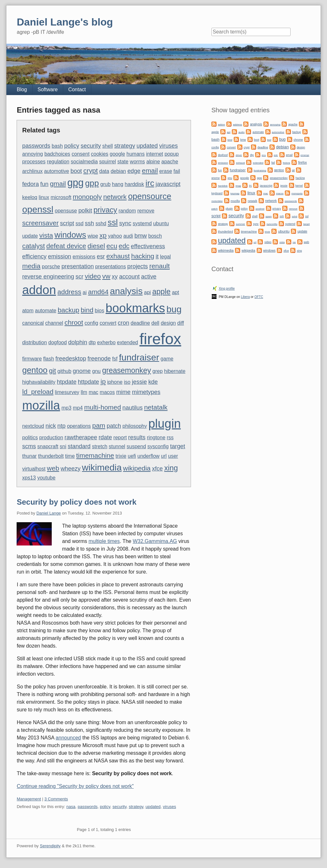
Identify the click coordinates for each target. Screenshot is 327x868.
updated (147, 146)
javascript (168, 184)
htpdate (67, 382)
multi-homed (103, 407)
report (120, 438)
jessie (139, 382)
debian (118, 171)
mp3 (66, 408)
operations (79, 426)
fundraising (260, 171)
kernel (299, 186)
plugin (164, 424)
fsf (115, 359)
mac (94, 392)
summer (241, 224)
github (65, 371)
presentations (110, 267)
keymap (235, 193)
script (67, 223)
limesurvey (67, 392)
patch (114, 426)
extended (127, 342)
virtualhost (34, 469)
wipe (93, 236)
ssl (113, 222)
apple (161, 292)
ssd (79, 223)
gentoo (35, 370)
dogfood (57, 342)
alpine (153, 162)
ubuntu (161, 223)
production (51, 438)
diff (181, 323)
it (157, 256)
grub (105, 184)
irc (150, 183)
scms (29, 446)
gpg (76, 183)
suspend (137, 446)
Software (48, 89)
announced (68, 738)
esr (101, 256)
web (53, 468)
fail (177, 171)
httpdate (88, 382)
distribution (34, 342)
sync (125, 223)
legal (165, 257)
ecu (112, 246)
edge (134, 171)
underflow (148, 456)
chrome (298, 140)
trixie (121, 456)
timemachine (95, 455)
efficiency (34, 256)
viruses (168, 146)
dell (155, 323)
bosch (155, 236)
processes (34, 162)
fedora (30, 184)
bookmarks (135, 308)
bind (87, 310)
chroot (74, 322)
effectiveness (148, 246)
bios (99, 311)
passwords (36, 146)
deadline (140, 323)
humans (136, 154)
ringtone (156, 438)
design (168, 323)
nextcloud (33, 426)
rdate (105, 437)
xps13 (29, 478)
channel (54, 323)
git (52, 371)
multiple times (104, 541)
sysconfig (158, 446)
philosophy (135, 426)
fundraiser (139, 357)
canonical (33, 323)
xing (171, 468)
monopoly (87, 197)
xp (103, 235)
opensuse (66, 211)
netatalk (156, 407)
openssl (38, 209)
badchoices (57, 154)
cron (124, 323)
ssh (90, 223)
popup (172, 154)
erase (166, 171)
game (167, 359)
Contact (77, 89)
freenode (99, 358)
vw (106, 276)
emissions (84, 257)
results (137, 437)
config (91, 323)
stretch (100, 446)
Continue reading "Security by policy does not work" (75, 786)
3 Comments (56, 799)
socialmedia (84, 162)
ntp (62, 426)
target (178, 446)
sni (63, 446)
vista (46, 235)
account (129, 276)
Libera (245, 297)
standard (79, 446)
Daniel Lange (49, 513)
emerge (305, 155)
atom (28, 311)
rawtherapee (81, 437)
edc (124, 246)
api (147, 292)
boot (76, 171)
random (127, 211)
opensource (150, 196)
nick (51, 426)
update (30, 236)
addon (39, 290)
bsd (269, 140)
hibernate (175, 371)
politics (30, 438)
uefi (132, 456)
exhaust (118, 256)
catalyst (33, 246)
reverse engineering (48, 276)
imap (238, 186)
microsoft (61, 197)
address (69, 292)
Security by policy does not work (76, 502)
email (150, 171)
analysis (126, 291)
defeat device (66, 246)
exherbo (106, 342)
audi (128, 236)
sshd (101, 223)
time (70, 456)
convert (108, 323)
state (123, 162)
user (173, 456)
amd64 (98, 292)
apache (170, 162)
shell (107, 146)
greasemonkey (127, 370)
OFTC (259, 297)
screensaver (40, 223)
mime (123, 392)
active (149, 276)
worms (137, 162)
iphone (115, 382)
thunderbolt (51, 456)
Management (29, 799)
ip (103, 381)
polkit (85, 210)
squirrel (108, 162)
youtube (46, 478)
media (31, 266)
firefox (160, 339)
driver (239, 155)
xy (115, 276)
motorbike (217, 201)
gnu (97, 371)
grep (157, 371)
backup (69, 310)
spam (269, 216)
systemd (142, 223)
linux (44, 197)
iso (127, 382)
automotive (57, 171)
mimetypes (146, 392)
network (115, 197)
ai (85, 292)
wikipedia (137, 468)
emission (60, 256)
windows (70, 235)
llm (84, 392)
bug (174, 309)
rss (170, 438)
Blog (22, 89)
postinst (260, 209)
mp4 (78, 408)
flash (49, 359)
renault (159, 266)
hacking (143, 256)
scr (80, 276)
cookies (100, 154)
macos (107, 392)
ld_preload (38, 392)
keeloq (30, 197)
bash (57, 146)
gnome (82, 371)
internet (154, 154)
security (91, 146)
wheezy (71, 468)
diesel (96, 246)
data (104, 171)
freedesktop (71, 358)
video (93, 276)
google (118, 154)
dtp (92, 342)
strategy (125, 146)
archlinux (32, 171)
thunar (29, 456)
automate (46, 311)
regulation (58, 162)
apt (175, 292)
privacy (105, 210)
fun (44, 184)
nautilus (132, 408)
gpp (92, 183)
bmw (141, 236)
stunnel (117, 446)
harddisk (134, 184)
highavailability (39, 382)
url (164, 456)
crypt (91, 171)
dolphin (78, 342)
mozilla (41, 405)
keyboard (217, 193)
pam (99, 425)
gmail (58, 184)
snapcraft (48, 446)
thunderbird (225, 232)
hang (118, 184)
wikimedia (102, 467)
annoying (32, 154)
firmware (32, 359)
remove (146, 211)
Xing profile (227, 289)
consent (80, 154)
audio (241, 132)
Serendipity (50, 846)
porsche (51, 267)
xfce (157, 468)
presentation (77, 266)
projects (138, 266)
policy (72, 146)
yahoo (115, 236)
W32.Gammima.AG (155, 541)
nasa (71, 807)
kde (153, 382)
